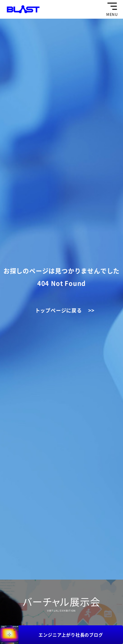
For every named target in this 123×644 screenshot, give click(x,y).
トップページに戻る (59, 310)
